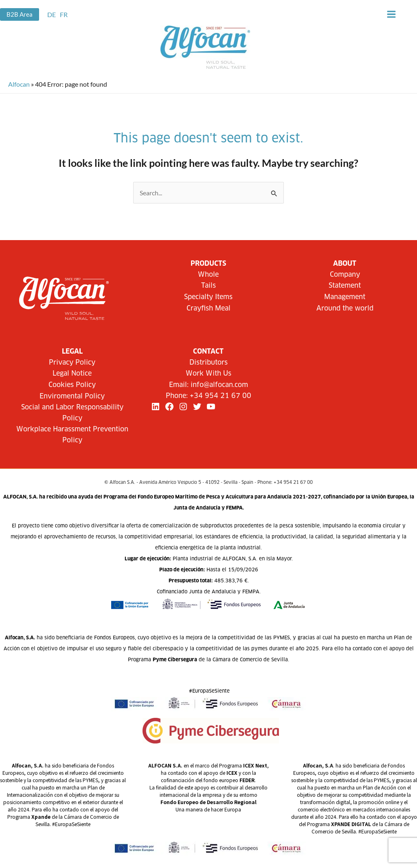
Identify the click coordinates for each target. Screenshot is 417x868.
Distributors (208, 363)
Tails (208, 286)
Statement (345, 286)
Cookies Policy (72, 385)
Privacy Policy (72, 363)
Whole (208, 275)
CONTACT (208, 352)
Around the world (345, 308)
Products (208, 264)
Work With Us (208, 374)
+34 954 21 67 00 (221, 396)
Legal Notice (72, 374)
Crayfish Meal (208, 308)
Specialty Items (208, 297)
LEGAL (72, 352)
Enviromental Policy (72, 396)
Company (345, 275)
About (345, 264)
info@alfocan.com (219, 385)
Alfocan (19, 84)
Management (345, 297)
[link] (52, 14)
